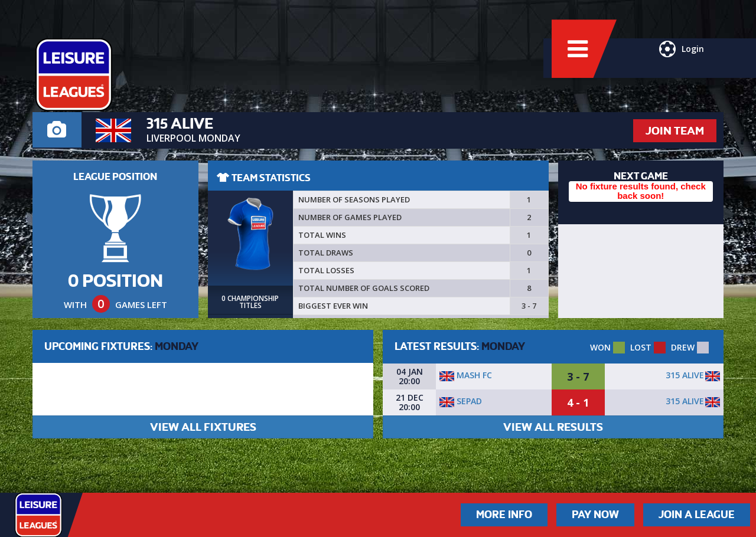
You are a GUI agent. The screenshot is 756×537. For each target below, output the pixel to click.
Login (678, 68)
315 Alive (685, 375)
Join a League (697, 515)
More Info (504, 515)
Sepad (461, 401)
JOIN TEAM (675, 131)
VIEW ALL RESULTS (553, 427)
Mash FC (466, 375)
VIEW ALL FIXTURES (203, 427)
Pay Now (595, 515)
